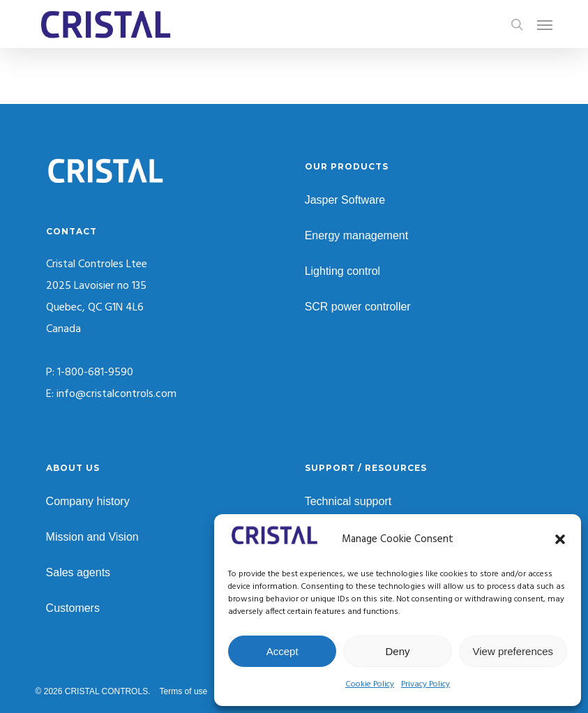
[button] (560, 539)
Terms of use (184, 691)
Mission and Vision (92, 537)
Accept (282, 651)
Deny (397, 651)
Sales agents (78, 572)
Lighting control (343, 271)
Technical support (348, 501)
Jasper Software (345, 200)
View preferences (513, 651)
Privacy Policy (425, 684)
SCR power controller (358, 307)
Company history (88, 501)
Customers (73, 608)
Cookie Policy (370, 684)
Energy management (357, 235)
